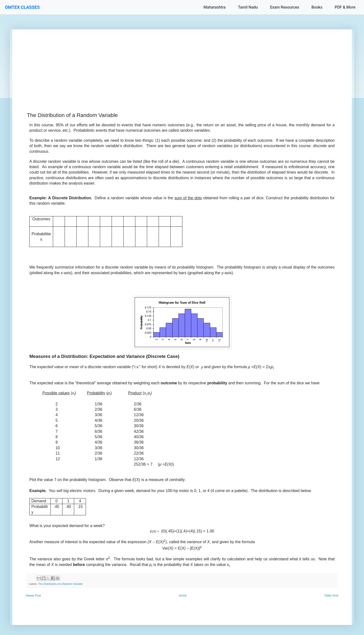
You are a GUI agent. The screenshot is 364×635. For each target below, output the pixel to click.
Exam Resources (285, 7)
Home (183, 596)
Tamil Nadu (248, 7)
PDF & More (345, 7)
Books (317, 7)
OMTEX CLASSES (22, 7)
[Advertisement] (169, 66)
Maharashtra (215, 7)
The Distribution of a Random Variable (60, 584)
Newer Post (33, 596)
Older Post (331, 596)
